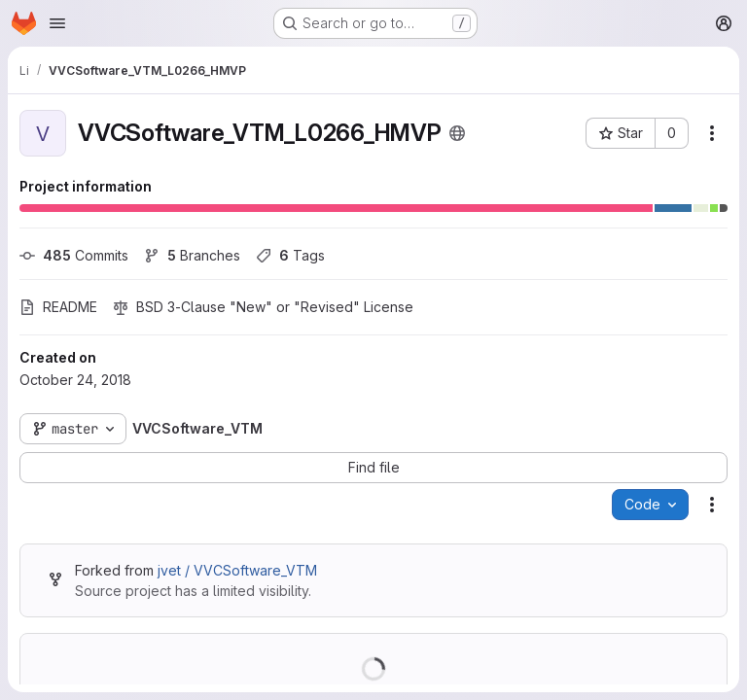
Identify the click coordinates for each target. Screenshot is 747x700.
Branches (192, 255)
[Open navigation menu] (57, 23)
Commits (74, 255)
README (58, 307)
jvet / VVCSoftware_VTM (237, 570)
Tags (290, 255)
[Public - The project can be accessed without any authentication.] (457, 133)
